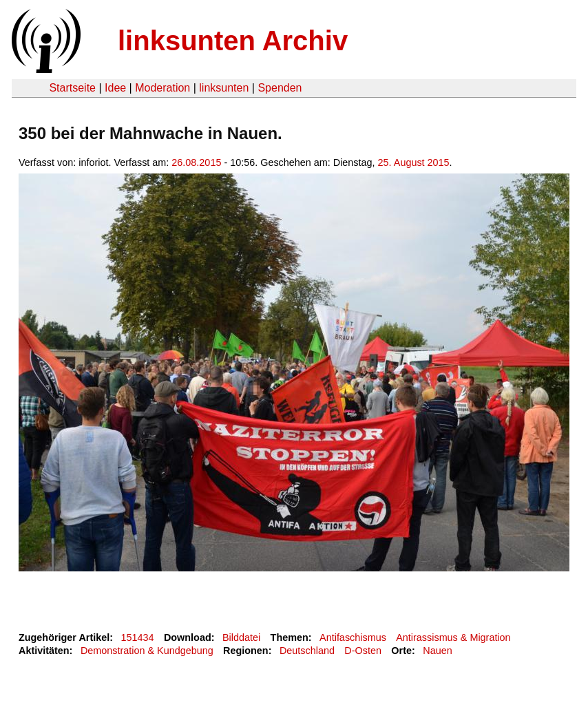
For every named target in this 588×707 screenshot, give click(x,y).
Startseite (72, 88)
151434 (138, 637)
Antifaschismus (353, 637)
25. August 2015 (414, 162)
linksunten (224, 88)
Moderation (162, 88)
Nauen (437, 651)
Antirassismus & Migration (453, 637)
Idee (115, 88)
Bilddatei (241, 637)
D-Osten (363, 651)
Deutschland (307, 651)
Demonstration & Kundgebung (147, 651)
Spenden (280, 88)
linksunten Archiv (233, 41)
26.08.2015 (196, 162)
